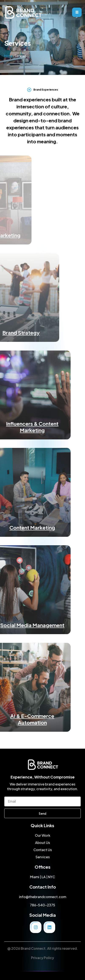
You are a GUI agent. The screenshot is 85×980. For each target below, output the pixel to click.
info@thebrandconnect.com (43, 897)
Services (43, 857)
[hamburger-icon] (77, 12)
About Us (42, 843)
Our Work (43, 835)
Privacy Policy (42, 958)
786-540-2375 (43, 905)
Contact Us (43, 850)
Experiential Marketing (42, 235)
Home (8, 62)
